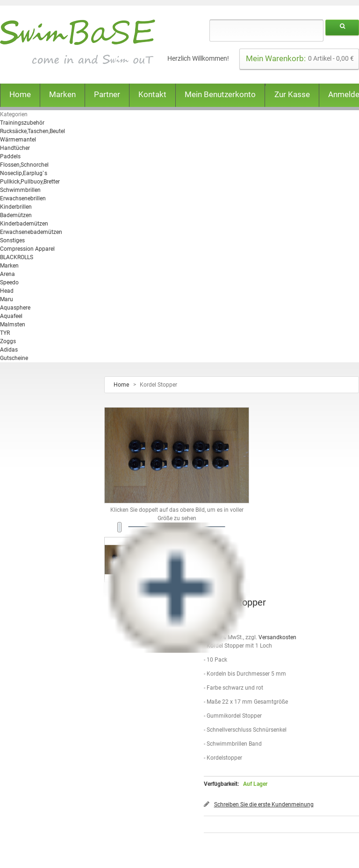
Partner (107, 94)
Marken (62, 94)
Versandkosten (277, 637)
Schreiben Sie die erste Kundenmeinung (264, 804)
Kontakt (152, 94)
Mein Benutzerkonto (220, 94)
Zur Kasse (292, 94)
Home (20, 94)
